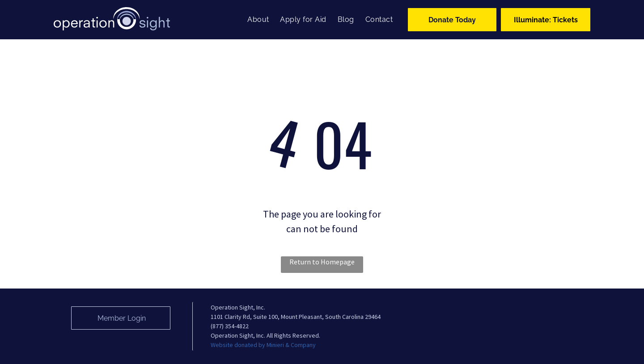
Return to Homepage (322, 262)
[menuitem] (257, 20)
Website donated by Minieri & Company (263, 345)
